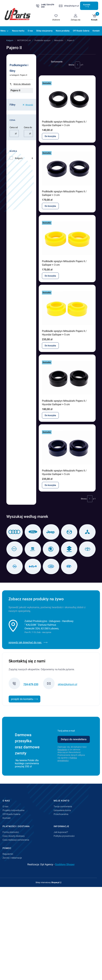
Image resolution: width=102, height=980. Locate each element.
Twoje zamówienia (63, 806)
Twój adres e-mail (66, 731)
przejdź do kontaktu (24, 699)
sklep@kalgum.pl (71, 6)
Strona (71, 65)
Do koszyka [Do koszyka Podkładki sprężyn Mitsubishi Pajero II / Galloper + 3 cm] (50, 206)
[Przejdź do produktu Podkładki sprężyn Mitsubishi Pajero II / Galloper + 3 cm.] (67, 168)
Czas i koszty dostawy (14, 836)
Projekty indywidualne (13, 810)
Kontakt (87, 6)
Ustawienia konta (62, 810)
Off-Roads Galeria (11, 814)
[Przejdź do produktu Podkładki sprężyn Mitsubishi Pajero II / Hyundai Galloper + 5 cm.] (67, 308)
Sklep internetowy (47, 882)
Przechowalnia (61, 814)
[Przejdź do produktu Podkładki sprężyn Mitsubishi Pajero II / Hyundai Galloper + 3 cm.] (67, 99)
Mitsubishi (59, 40)
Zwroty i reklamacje (12, 858)
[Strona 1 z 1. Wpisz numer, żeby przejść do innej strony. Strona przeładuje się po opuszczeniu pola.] (78, 65)
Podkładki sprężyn (43, 40)
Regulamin (62, 750)
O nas (5, 806)
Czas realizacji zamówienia (16, 840)
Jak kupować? (61, 832)
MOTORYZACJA (24, 40)
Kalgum (10, 40)
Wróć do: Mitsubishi (20, 84)
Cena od (14, 127)
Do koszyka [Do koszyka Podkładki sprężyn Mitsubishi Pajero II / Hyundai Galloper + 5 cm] (50, 346)
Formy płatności (11, 832)
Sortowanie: (57, 62)
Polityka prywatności (64, 836)
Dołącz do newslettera (74, 739)
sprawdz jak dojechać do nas (28, 642)
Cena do (28, 127)
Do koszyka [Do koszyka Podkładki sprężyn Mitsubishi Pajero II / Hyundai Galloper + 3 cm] (50, 136)
